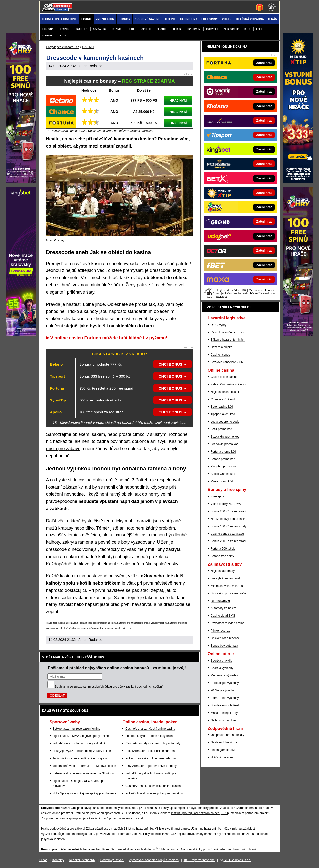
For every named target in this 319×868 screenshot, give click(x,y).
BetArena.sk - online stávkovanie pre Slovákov (83, 773)
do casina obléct (89, 480)
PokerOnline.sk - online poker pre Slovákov (154, 793)
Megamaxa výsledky (224, 675)
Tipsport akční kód (223, 414)
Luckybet (212, 29)
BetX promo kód (221, 429)
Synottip (82, 29)
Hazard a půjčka (221, 347)
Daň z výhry (218, 325)
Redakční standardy (82, 860)
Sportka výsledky (222, 668)
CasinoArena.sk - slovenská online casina (153, 786)
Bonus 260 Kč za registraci (228, 511)
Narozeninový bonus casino (229, 519)
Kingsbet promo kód (224, 467)
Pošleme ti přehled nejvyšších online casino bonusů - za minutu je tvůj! (117, 668)
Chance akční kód (223, 399)
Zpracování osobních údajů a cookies (154, 860)
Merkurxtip (231, 29)
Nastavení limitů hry (224, 742)
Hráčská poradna (222, 757)
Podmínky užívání (112, 860)
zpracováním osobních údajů (93, 687)
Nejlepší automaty (223, 571)
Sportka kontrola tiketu (225, 705)
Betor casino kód (222, 407)
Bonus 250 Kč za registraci (228, 541)
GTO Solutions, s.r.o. (237, 860)
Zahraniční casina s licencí (228, 384)
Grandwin (193, 29)
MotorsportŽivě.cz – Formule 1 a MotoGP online (84, 766)
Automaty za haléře (223, 608)
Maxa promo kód (222, 481)
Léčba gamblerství (223, 750)
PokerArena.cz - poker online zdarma (150, 751)
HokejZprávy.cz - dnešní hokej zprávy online (82, 751)
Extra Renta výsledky (225, 698)
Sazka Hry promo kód (225, 437)
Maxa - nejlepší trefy (224, 713)
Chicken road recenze (225, 638)
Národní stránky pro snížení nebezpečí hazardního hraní (219, 849)
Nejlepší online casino (225, 392)
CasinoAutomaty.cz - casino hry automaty (153, 743)
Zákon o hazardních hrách (228, 340)
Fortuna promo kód (223, 452)
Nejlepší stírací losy (224, 720)
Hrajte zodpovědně (56, 623)
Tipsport (65, 29)
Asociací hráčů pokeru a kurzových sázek (116, 818)
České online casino (224, 377)
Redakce (95, 66)
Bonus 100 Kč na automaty (229, 526)
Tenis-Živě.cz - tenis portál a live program (80, 758)
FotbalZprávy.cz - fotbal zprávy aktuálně (79, 743)
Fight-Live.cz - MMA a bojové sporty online (81, 736)
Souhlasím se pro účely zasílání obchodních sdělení (109, 687)
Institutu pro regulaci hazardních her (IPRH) (200, 813)
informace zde (127, 834)
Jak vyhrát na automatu (226, 578)
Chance (117, 29)
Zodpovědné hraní (53, 818)
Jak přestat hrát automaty (227, 735)
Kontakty (58, 860)
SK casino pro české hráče (228, 593)
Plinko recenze (220, 631)
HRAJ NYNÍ (178, 100)
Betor (132, 29)
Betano (161, 29)
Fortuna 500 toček (223, 549)
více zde (127, 628)
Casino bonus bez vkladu (227, 534)
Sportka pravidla (221, 661)
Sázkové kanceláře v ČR (227, 362)
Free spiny (218, 496)
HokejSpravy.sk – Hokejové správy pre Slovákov (85, 793)
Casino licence (220, 355)
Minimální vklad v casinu (227, 586)
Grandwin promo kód (224, 444)
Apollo (146, 29)
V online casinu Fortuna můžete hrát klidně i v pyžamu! (109, 338)
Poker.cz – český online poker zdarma (151, 758)
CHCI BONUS (171, 364)
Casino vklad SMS (223, 616)
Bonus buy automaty (224, 646)
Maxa (63, 35)
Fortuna (48, 29)
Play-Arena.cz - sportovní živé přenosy (151, 766)
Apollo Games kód (223, 474)
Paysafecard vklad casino (228, 623)
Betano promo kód (223, 459)
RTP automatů (220, 601)
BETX (247, 29)
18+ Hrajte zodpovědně (199, 860)
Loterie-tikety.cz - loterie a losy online (150, 736)
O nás (43, 860)
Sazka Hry (100, 29)
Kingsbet (48, 35)
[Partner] (298, 181)
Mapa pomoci (170, 849)
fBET (259, 29)
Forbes (176, 29)
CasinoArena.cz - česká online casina (150, 729)
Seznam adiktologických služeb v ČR (135, 849)
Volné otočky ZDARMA (226, 504)
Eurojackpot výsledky (225, 683)
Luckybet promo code (225, 422)
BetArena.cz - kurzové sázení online (77, 729)
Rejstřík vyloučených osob (228, 332)
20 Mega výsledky (223, 690)
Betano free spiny (222, 556)
